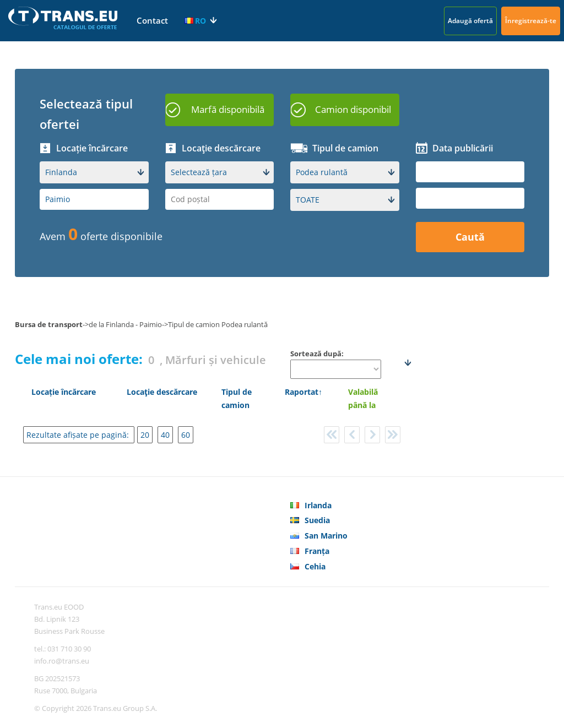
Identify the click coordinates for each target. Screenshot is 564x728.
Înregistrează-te (531, 21)
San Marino (326, 536)
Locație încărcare (64, 392)
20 (145, 435)
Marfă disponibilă (228, 109)
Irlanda (318, 505)
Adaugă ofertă (470, 21)
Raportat (302, 392)
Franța (317, 551)
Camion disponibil (353, 109)
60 (186, 435)
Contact (152, 20)
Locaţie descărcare (162, 392)
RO (195, 21)
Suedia (317, 520)
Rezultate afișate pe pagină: (79, 435)
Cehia (315, 566)
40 (165, 435)
